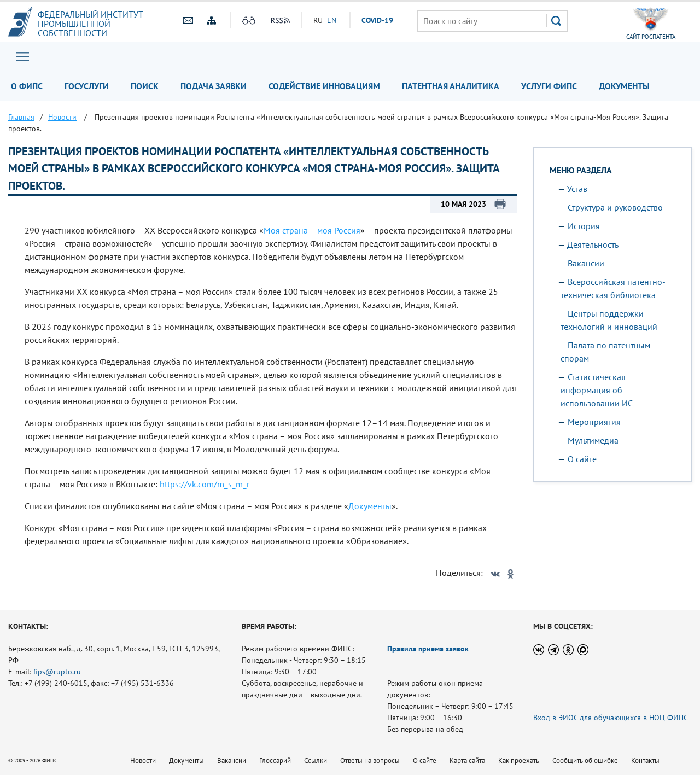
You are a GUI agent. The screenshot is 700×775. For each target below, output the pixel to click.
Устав (577, 189)
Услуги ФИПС (549, 86)
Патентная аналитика (451, 86)
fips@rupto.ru (57, 672)
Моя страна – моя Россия (312, 230)
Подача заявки (214, 86)
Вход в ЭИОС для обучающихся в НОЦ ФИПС (611, 718)
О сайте (582, 459)
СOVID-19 (377, 20)
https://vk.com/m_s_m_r (205, 484)
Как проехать (519, 761)
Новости (143, 761)
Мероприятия (594, 422)
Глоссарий (275, 761)
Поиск (145, 86)
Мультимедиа (593, 440)
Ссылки (316, 761)
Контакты (645, 761)
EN (332, 20)
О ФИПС (27, 86)
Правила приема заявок (428, 649)
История (584, 226)
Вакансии (586, 263)
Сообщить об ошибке (585, 761)
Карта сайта (467, 761)
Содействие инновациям (324, 86)
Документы (624, 86)
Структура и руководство (615, 207)
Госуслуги (87, 86)
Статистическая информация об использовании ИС (597, 390)
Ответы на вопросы (370, 761)
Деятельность (593, 244)
